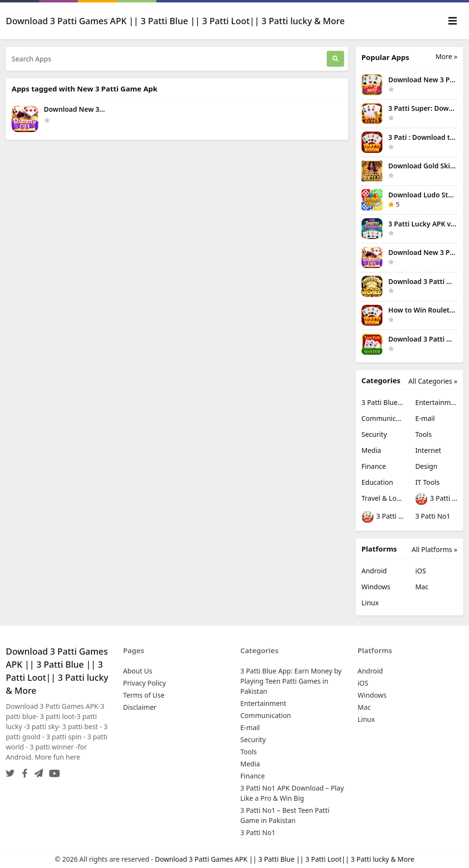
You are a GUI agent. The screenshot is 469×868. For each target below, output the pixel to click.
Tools (424, 434)
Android (374, 571)
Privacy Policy (144, 683)
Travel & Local (383, 498)
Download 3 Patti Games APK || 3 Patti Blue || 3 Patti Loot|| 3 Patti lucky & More (285, 859)
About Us (137, 671)
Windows (376, 587)
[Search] (335, 59)
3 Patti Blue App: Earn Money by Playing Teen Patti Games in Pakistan (383, 402)
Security (374, 434)
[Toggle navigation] (453, 21)
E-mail (425, 418)
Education (377, 482)
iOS (421, 571)
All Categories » (433, 381)
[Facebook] (23, 771)
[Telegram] (37, 771)
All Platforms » (435, 549)
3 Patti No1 (433, 516)
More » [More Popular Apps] (446, 56)
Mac (422, 587)
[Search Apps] (166, 59)
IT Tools (427, 482)
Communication (383, 418)
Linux (370, 603)
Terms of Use (144, 695)
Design (426, 466)
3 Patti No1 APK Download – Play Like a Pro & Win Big (436, 499)
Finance (374, 466)
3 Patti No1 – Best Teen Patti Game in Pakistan (383, 517)
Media (371, 450)
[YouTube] (53, 771)
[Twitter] (10, 771)
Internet (428, 450)
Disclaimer (140, 707)
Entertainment (436, 402)
